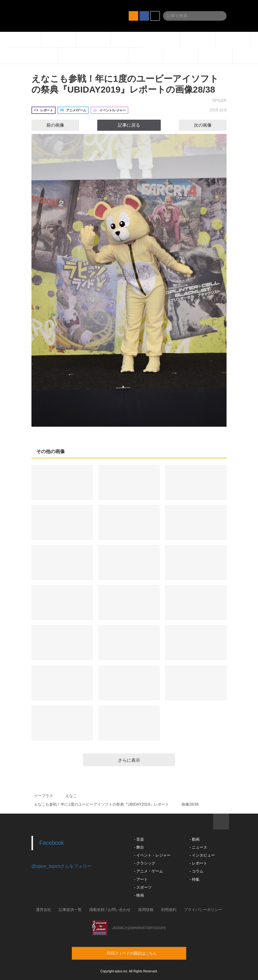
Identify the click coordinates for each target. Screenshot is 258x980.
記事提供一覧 (70, 910)
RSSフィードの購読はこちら (141, 953)
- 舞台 (139, 847)
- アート (141, 879)
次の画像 (208, 125)
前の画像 (50, 125)
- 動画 (194, 839)
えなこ (71, 796)
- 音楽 (139, 839)
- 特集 (194, 879)
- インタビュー (202, 855)
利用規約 (169, 910)
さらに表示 (129, 760)
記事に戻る (129, 125)
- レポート (198, 863)
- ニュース (198, 847)
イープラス (44, 796)
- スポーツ (143, 887)
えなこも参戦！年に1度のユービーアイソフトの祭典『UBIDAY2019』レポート (102, 804)
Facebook (52, 843)
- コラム (196, 871)
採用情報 (146, 910)
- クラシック (145, 863)
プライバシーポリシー (203, 910)
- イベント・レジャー (152, 855)
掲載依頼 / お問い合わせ (110, 910)
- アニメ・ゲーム (149, 871)
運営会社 (44, 910)
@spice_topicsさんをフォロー (61, 866)
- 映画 (139, 895)
